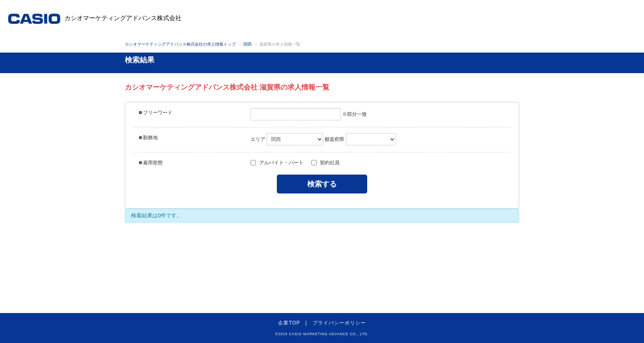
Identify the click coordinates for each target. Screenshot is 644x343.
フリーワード (156, 113)
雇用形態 (151, 163)
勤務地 (148, 138)
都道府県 (334, 139)
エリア (258, 139)
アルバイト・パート (277, 163)
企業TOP (289, 323)
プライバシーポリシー (339, 323)
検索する (322, 184)
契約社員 (325, 163)
